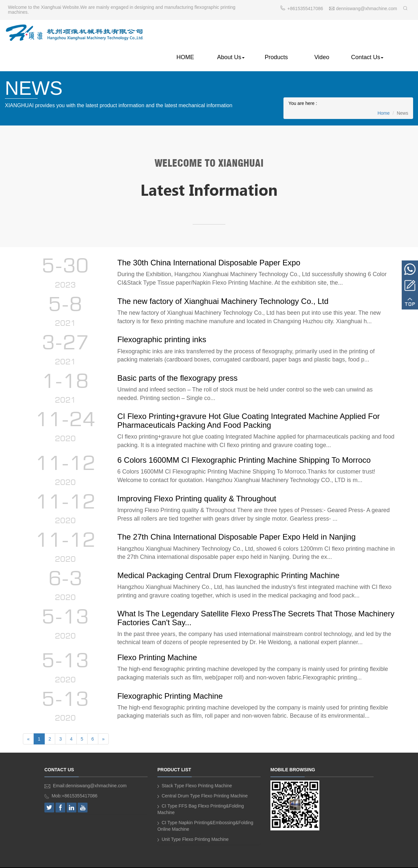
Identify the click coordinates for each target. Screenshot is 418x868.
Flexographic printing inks (163, 318)
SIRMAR (260, 860)
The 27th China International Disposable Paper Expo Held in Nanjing (238, 519)
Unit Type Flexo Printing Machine (195, 825)
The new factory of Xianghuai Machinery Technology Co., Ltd (224, 279)
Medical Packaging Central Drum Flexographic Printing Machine (230, 559)
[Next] (104, 725)
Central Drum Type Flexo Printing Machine (205, 782)
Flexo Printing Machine (158, 642)
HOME (189, 34)
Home (384, 90)
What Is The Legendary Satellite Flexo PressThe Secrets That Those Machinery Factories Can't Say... (238, 602)
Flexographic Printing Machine (171, 681)
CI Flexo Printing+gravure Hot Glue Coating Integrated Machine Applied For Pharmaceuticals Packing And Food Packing (250, 401)
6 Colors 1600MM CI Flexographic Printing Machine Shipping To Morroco (245, 441)
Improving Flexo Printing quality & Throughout (198, 480)
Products (278, 34)
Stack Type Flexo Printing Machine (197, 772)
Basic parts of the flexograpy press (179, 358)
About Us (234, 34)
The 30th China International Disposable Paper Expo (210, 240)
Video (323, 34)
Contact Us (368, 34)
